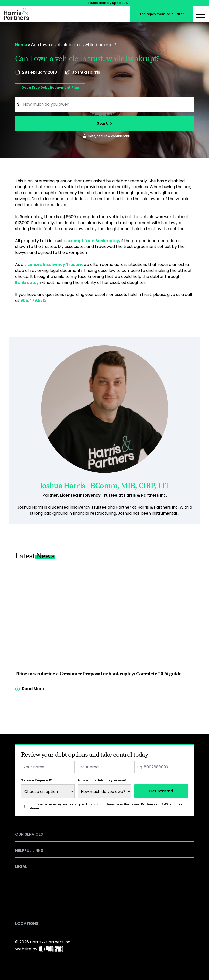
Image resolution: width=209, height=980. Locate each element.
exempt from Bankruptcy (93, 241)
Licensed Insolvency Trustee (53, 265)
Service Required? (37, 780)
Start (104, 123)
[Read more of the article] (105, 629)
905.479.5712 (34, 300)
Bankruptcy (27, 282)
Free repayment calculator (161, 14)
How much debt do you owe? (102, 780)
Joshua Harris (86, 72)
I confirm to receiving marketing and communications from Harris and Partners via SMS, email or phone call (105, 806)
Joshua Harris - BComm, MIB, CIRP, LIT (104, 486)
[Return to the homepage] (16, 13)
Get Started (161, 791)
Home (21, 45)
